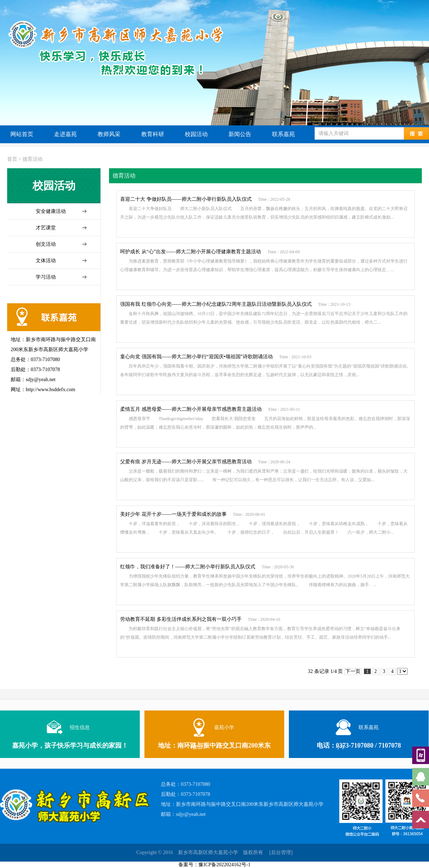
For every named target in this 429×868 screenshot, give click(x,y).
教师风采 (109, 134)
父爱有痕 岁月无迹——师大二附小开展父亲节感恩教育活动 (186, 462)
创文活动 (46, 244)
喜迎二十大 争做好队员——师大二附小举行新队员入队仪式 (186, 199)
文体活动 (46, 261)
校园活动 (196, 134)
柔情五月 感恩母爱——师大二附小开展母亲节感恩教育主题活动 (191, 409)
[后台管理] (281, 852)
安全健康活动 (51, 211)
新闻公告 (240, 134)
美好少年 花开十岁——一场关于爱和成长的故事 (173, 514)
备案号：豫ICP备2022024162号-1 (214, 865)
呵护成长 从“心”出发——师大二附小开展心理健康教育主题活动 (191, 252)
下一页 (353, 671)
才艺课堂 (46, 228)
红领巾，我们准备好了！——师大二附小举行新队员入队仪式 (188, 567)
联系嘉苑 (283, 134)
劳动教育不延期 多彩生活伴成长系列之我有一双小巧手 (181, 619)
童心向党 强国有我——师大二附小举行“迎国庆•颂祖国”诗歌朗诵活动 (196, 357)
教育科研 (153, 134)
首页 (12, 159)
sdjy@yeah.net (191, 814)
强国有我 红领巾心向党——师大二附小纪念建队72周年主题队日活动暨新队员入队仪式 (216, 304)
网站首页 (22, 134)
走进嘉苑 (65, 134)
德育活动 (33, 159)
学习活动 (46, 277)
